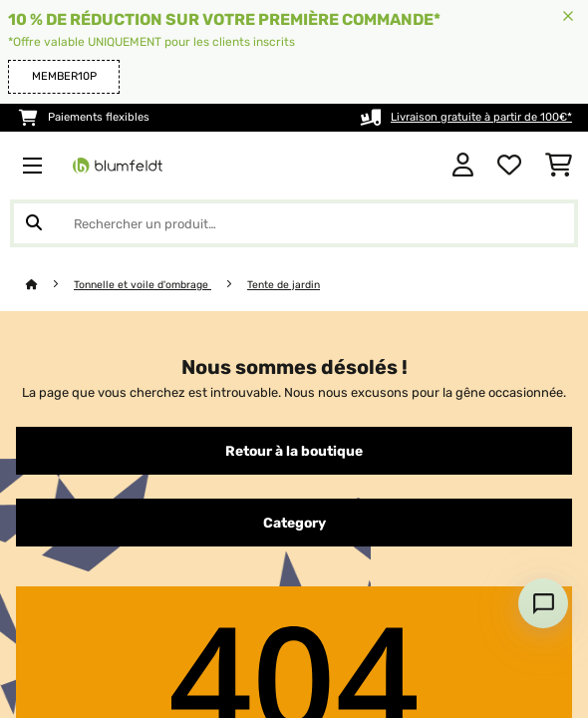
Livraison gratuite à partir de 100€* (481, 117)
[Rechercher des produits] (294, 223)
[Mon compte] (463, 166)
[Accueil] (50, 285)
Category (294, 523)
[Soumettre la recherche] (34, 223)
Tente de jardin (284, 285)
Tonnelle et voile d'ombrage (143, 285)
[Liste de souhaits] (509, 166)
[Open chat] (543, 603)
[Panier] (559, 166)
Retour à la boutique (294, 451)
